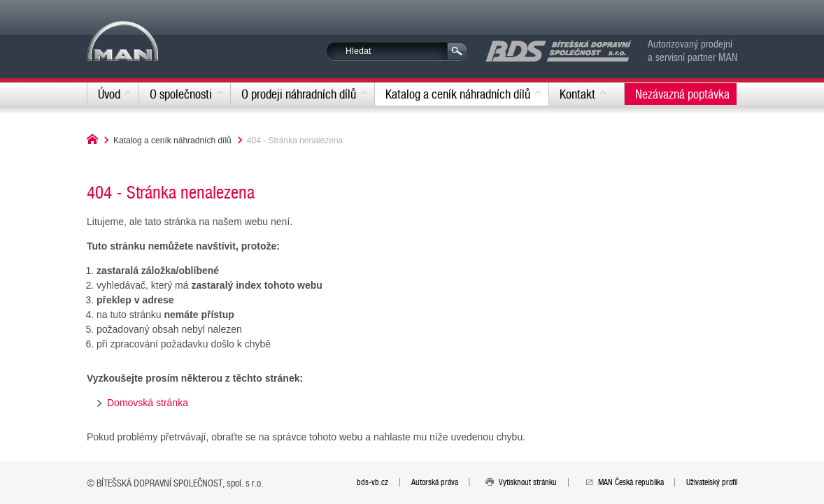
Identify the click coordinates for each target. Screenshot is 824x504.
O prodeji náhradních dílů (299, 94)
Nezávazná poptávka (682, 94)
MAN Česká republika (631, 482)
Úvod (109, 94)
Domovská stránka (148, 403)
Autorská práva (435, 482)
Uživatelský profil (712, 482)
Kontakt (577, 94)
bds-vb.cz (372, 482)
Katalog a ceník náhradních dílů (458, 94)
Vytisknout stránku (528, 482)
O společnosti (181, 94)
